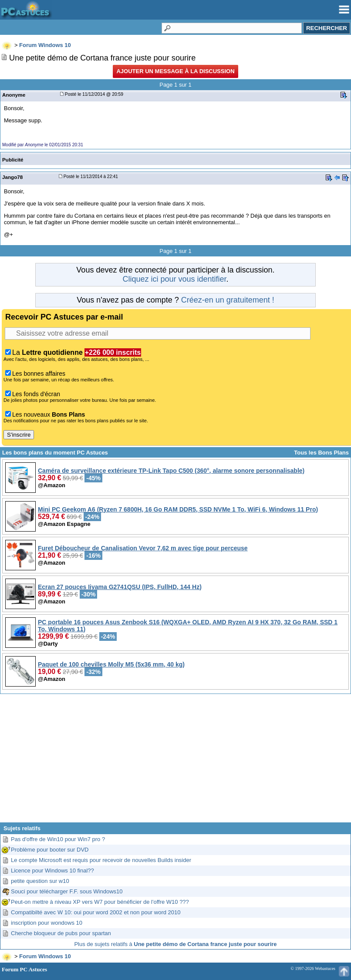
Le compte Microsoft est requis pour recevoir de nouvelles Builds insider (101, 860)
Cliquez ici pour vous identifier (174, 279)
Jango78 (12, 177)
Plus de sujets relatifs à (175, 944)
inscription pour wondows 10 (47, 923)
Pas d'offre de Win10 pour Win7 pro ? (58, 839)
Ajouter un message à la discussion (175, 71)
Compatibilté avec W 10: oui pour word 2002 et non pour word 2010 (96, 912)
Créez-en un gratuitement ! (228, 300)
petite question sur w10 (40, 881)
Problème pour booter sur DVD (50, 850)
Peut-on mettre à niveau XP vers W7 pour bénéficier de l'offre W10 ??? (100, 902)
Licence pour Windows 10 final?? (52, 871)
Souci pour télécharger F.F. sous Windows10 (67, 891)
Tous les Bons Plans (321, 453)
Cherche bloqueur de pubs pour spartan (61, 933)
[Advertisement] (175, 761)
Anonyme (14, 95)
